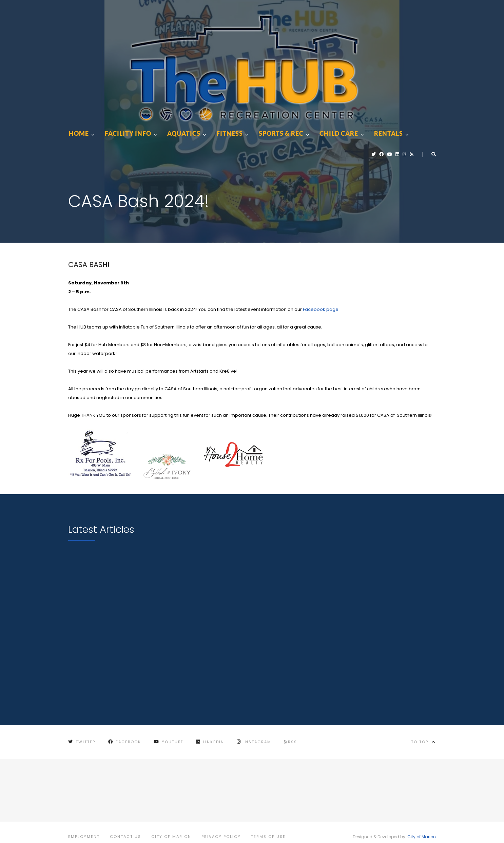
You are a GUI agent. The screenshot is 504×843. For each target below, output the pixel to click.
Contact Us (125, 837)
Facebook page (321, 309)
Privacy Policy (221, 837)
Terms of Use (268, 837)
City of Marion (171, 837)
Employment (84, 837)
